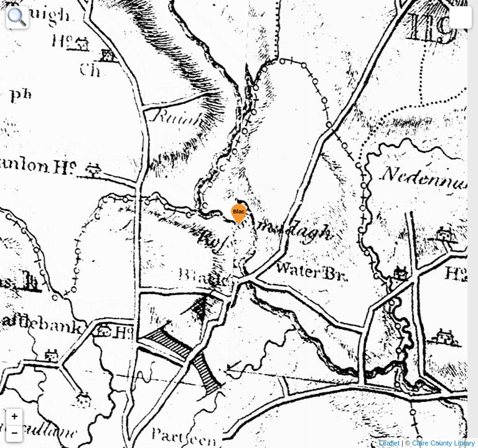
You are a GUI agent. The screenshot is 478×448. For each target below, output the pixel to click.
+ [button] (15, 417)
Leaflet (389, 443)
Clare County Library (443, 443)
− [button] (15, 434)
